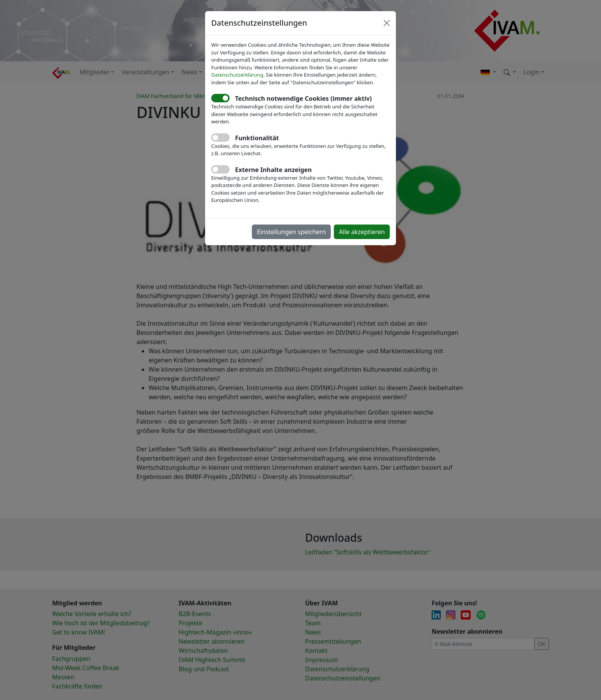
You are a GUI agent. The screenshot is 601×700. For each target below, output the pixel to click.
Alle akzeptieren (362, 232)
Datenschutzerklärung (237, 75)
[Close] (387, 23)
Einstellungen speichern (291, 232)
